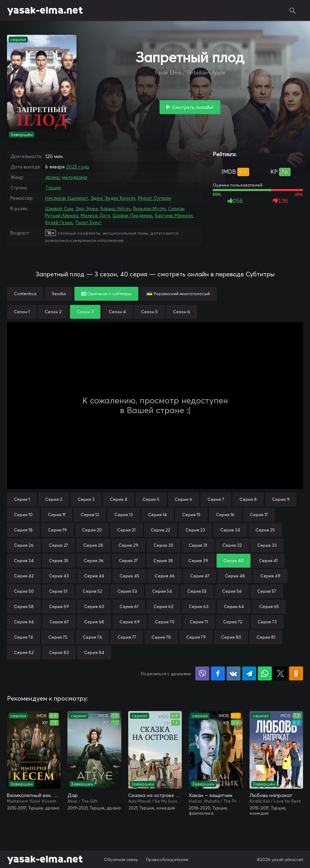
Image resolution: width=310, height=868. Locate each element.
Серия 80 (231, 637)
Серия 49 (270, 576)
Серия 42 (24, 576)
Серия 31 (198, 545)
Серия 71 (199, 622)
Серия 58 (24, 606)
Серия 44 (94, 576)
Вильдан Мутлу (149, 208)
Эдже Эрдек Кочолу (113, 198)
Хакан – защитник (211, 795)
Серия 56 (232, 591)
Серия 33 (267, 545)
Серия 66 (24, 622)
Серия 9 (281, 499)
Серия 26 (24, 545)
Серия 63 (199, 606)
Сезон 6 (182, 312)
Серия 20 (92, 530)
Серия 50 (24, 591)
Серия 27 (59, 545)
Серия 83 (59, 652)
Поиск (293, 10)
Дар (73, 795)
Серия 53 (127, 591)
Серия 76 (92, 637)
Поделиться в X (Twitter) (280, 673)
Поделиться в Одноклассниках (296, 673)
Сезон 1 (22, 312)
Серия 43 (59, 576)
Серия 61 (129, 606)
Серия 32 (232, 545)
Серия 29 (128, 545)
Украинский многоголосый (178, 294)
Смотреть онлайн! (193, 107)
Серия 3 (86, 499)
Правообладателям (167, 859)
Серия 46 (165, 576)
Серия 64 (234, 606)
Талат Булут (88, 222)
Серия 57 (267, 591)
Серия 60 (94, 606)
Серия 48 (235, 576)
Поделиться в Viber (202, 673)
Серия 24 (230, 530)
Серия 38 (163, 561)
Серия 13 (124, 515)
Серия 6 (183, 499)
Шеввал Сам (59, 208)
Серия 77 (127, 637)
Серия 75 (58, 637)
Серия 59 (59, 606)
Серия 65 (269, 606)
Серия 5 (151, 499)
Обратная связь (121, 859)
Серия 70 (165, 622)
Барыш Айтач (116, 208)
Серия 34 (24, 561)
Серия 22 (161, 530)
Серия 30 (164, 545)
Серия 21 (126, 530)
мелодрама (75, 177)
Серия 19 (57, 530)
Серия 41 (268, 561)
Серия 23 (195, 530)
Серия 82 (24, 652)
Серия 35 (59, 561)
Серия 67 (59, 622)
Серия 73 (267, 622)
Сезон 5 (149, 312)
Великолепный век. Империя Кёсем (34, 795)
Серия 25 (265, 530)
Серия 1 (22, 499)
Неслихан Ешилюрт (67, 198)
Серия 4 (119, 499)
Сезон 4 (117, 312)
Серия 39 (198, 561)
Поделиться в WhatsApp (265, 673)
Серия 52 (92, 591)
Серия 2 (54, 499)
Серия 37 (128, 561)
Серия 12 (90, 515)
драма (52, 177)
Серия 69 (130, 622)
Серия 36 (94, 561)
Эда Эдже (87, 208)
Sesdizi (59, 294)
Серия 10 (23, 515)
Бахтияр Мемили (174, 215)
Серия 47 (200, 576)
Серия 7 (216, 499)
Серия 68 (94, 622)
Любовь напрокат (271, 795)
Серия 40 (234, 561)
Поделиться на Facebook (218, 673)
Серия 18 (23, 530)
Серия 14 (157, 515)
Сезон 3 (85, 312)
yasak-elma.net (45, 10)
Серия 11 (57, 515)
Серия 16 (225, 515)
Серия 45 (129, 576)
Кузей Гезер (59, 222)
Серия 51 (58, 591)
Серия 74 (23, 637)
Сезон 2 (53, 312)
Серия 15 (191, 515)
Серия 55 (197, 591)
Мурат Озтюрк (155, 198)
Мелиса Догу (95, 215)
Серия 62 (164, 606)
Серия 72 (233, 622)
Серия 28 (93, 545)
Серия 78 (161, 637)
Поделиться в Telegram (249, 673)
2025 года (77, 167)
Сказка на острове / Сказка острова (155, 795)
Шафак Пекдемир (133, 215)
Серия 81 (266, 637)
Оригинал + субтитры (106, 294)
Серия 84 (94, 652)
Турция (53, 188)
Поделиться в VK (234, 673)
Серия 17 (259, 515)
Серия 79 (196, 637)
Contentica (25, 294)
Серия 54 (162, 591)
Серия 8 (248, 499)
